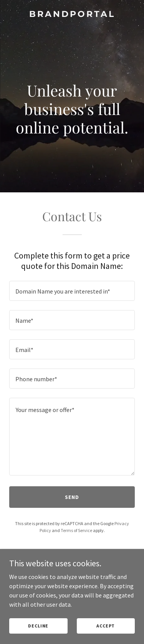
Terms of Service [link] (76, 530)
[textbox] (72, 291)
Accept (106, 626)
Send (72, 497)
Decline (38, 626)
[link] (72, 15)
